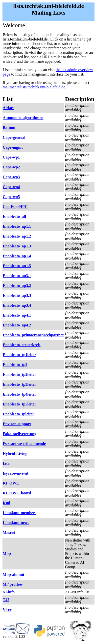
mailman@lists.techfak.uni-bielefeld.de (34, 87)
